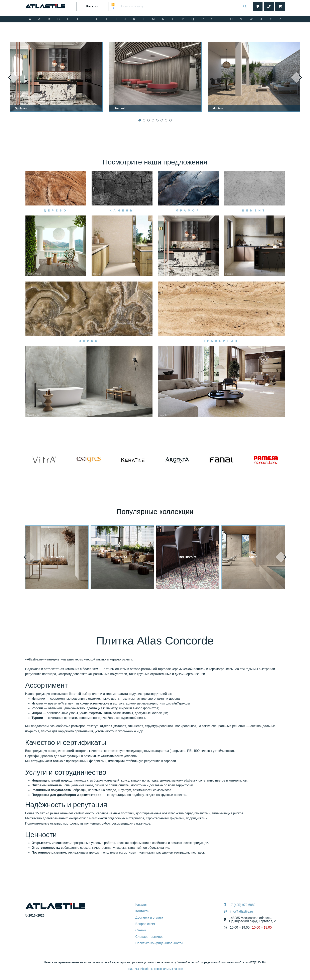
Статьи (141, 930)
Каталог (141, 905)
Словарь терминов (149, 937)
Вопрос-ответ (145, 924)
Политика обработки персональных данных (155, 969)
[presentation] (13, 77)
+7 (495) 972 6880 (242, 905)
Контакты (142, 911)
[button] (140, 120)
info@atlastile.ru (242, 912)
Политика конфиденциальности (159, 943)
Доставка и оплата (149, 917)
